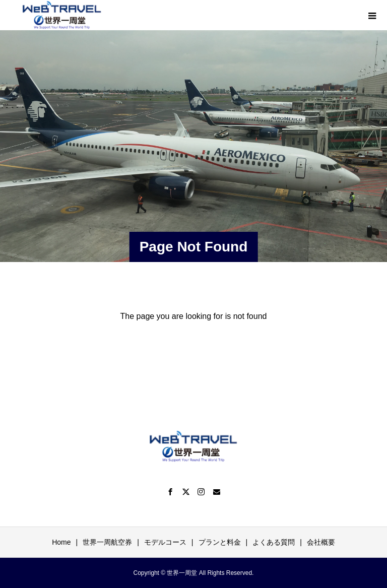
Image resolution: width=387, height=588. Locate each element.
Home (61, 542)
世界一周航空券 (107, 542)
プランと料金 (220, 542)
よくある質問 (274, 542)
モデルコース (165, 542)
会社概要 (321, 542)
